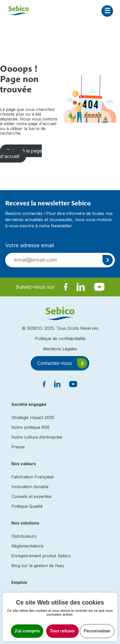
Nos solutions (25, 523)
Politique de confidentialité (60, 339)
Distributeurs (24, 536)
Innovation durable (30, 487)
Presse (18, 447)
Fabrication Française (33, 477)
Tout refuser (62, 631)
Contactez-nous (54, 363)
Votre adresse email (30, 245)
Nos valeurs (24, 464)
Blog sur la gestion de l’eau (38, 566)
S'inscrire (108, 260)
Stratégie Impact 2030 (33, 417)
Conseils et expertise (31, 496)
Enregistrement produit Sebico (41, 556)
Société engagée (29, 404)
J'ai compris (27, 631)
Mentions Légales (60, 349)
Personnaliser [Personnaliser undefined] (97, 631)
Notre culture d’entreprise (37, 437)
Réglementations (27, 546)
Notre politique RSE (31, 427)
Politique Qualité (27, 506)
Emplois (19, 582)
